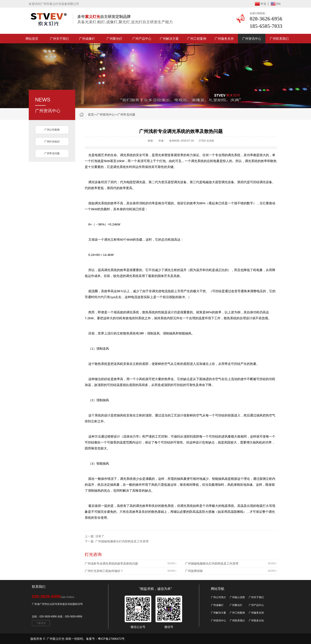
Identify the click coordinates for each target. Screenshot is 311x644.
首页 (91, 115)
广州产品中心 (142, 39)
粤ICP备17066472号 (111, 639)
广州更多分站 (256, 621)
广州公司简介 (218, 597)
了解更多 (41, 623)
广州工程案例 (197, 39)
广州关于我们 (59, 39)
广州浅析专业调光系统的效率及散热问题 (131, 563)
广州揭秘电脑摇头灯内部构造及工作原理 (122, 541)
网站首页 (32, 39)
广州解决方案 (169, 39)
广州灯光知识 (52, 142)
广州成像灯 (87, 39)
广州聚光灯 (114, 39)
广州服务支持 (224, 39)
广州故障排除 (231, 571)
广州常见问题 (126, 115)
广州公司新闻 (52, 130)
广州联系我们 (279, 39)
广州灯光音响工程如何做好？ (131, 571)
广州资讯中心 (252, 39)
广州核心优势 (237, 597)
